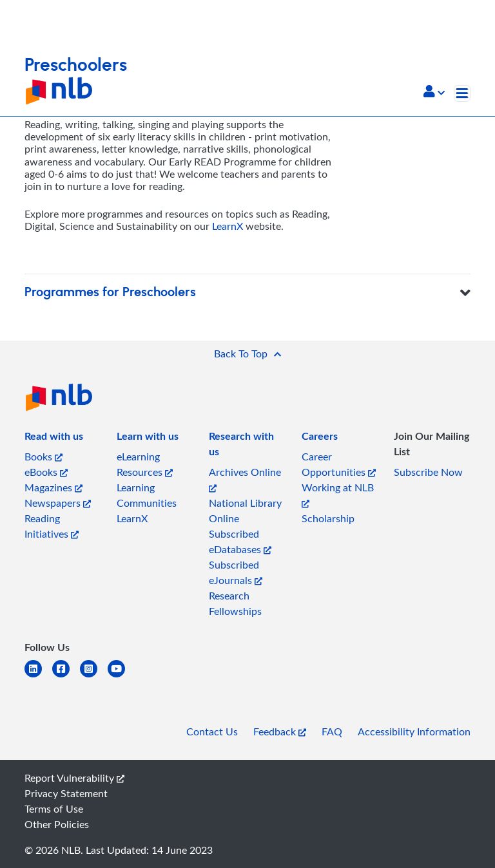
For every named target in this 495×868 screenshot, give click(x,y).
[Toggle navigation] (462, 93)
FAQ (332, 731)
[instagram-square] (94, 676)
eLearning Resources (145, 464)
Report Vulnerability (74, 778)
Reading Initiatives (52, 526)
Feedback (280, 731)
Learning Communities (147, 495)
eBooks (46, 472)
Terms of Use (54, 809)
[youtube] (121, 676)
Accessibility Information (414, 731)
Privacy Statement (66, 793)
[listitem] (54, 439)
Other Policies (57, 824)
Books (44, 457)
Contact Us (212, 731)
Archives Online (245, 479)
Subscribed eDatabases (240, 542)
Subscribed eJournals (236, 572)
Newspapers (58, 503)
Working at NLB (338, 494)
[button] (434, 93)
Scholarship (328, 518)
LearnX (228, 226)
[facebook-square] (66, 676)
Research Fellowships (235, 603)
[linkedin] (38, 676)
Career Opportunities (339, 464)
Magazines (53, 487)
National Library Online (245, 511)
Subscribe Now (428, 472)
